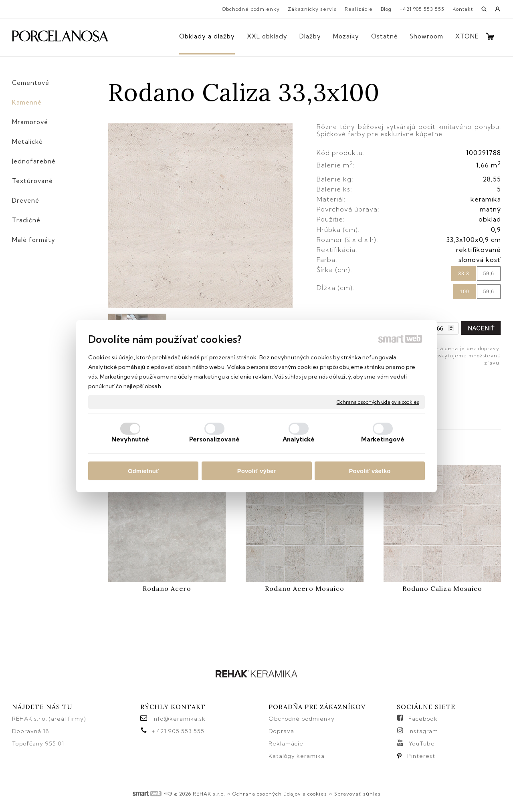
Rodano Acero (167, 588)
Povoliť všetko (370, 471)
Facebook (423, 719)
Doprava (281, 731)
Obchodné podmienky (302, 719)
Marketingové (383, 439)
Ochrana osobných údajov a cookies (378, 402)
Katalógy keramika (297, 756)
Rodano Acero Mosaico (305, 588)
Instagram (423, 731)
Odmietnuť (143, 471)
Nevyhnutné (130, 439)
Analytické (299, 439)
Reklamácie (287, 743)
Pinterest (421, 756)
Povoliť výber (256, 471)
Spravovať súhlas (357, 794)
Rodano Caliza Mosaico (442, 588)
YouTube (422, 743)
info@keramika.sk (179, 719)
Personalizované (214, 439)
